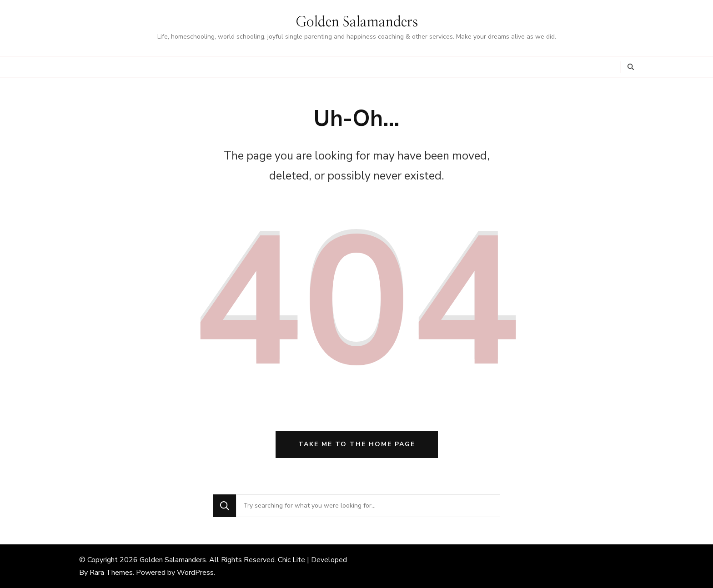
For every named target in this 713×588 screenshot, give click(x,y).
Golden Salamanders (357, 22)
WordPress (195, 573)
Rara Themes (111, 573)
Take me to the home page (357, 444)
